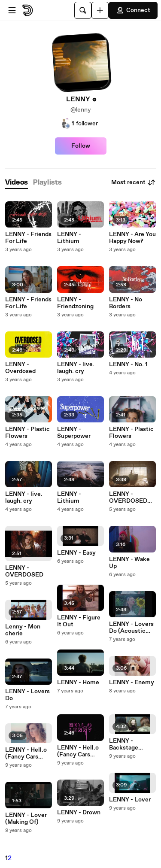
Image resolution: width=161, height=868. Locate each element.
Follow (81, 146)
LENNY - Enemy (132, 683)
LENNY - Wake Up (129, 563)
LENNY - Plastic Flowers (27, 433)
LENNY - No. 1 (128, 364)
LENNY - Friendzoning (75, 303)
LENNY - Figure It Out (79, 621)
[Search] (83, 10)
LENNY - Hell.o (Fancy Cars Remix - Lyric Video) (78, 751)
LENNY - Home (78, 683)
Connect (133, 10)
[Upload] (100, 10)
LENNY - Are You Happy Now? (132, 238)
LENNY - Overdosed (20, 368)
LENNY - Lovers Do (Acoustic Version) (131, 628)
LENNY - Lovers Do (27, 695)
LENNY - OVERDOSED (24, 571)
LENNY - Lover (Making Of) (26, 819)
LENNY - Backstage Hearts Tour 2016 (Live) (132, 744)
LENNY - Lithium (69, 238)
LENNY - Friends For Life (28, 238)
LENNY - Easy (76, 553)
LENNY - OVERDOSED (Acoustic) (128, 498)
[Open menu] (12, 10)
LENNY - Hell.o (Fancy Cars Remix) (26, 753)
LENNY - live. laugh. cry (24, 498)
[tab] (17, 183)
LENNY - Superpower (74, 433)
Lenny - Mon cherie (23, 630)
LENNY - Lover (130, 800)
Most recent (134, 182)
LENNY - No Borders (126, 303)
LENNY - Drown (79, 813)
